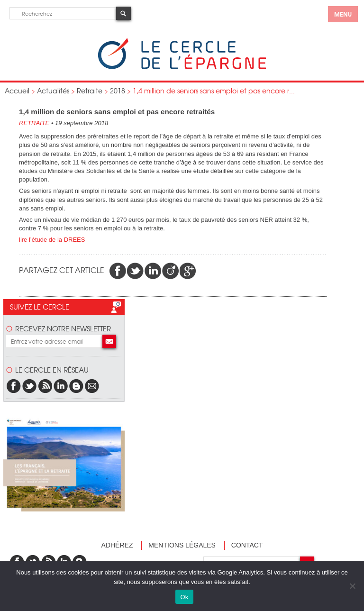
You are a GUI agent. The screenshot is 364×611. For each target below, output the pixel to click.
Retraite (90, 91)
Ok (184, 597)
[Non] (352, 586)
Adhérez (117, 545)
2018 (118, 91)
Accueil (17, 91)
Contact (247, 545)
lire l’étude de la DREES (52, 240)
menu (343, 14)
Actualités (53, 91)
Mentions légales (182, 545)
